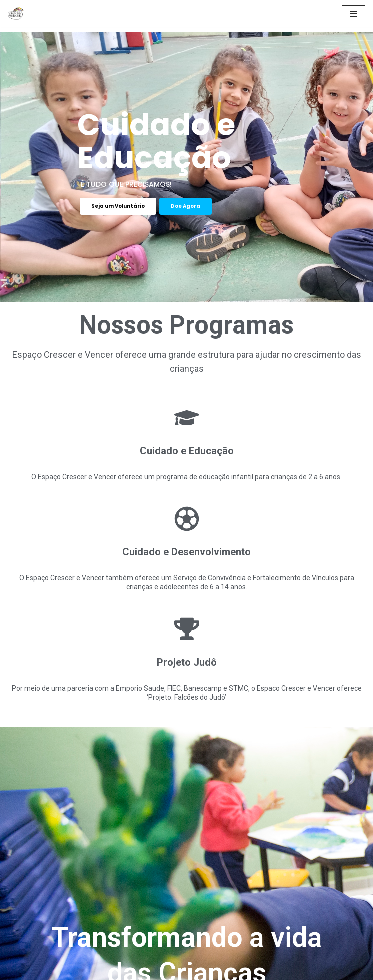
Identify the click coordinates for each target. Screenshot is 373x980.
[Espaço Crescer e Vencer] (18, 13)
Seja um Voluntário (118, 206)
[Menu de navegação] (354, 14)
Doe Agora (185, 206)
